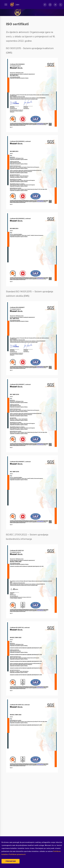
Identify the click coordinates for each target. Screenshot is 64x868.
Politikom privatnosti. (18, 854)
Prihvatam (11, 861)
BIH (18, 5)
